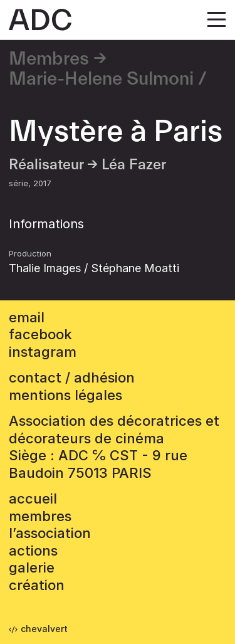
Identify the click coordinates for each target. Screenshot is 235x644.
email (27, 317)
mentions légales (65, 395)
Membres (49, 59)
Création (37, 585)
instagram (43, 352)
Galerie (32, 567)
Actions (33, 551)
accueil (33, 499)
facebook (40, 334)
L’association (50, 533)
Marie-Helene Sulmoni (101, 79)
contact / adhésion (72, 377)
